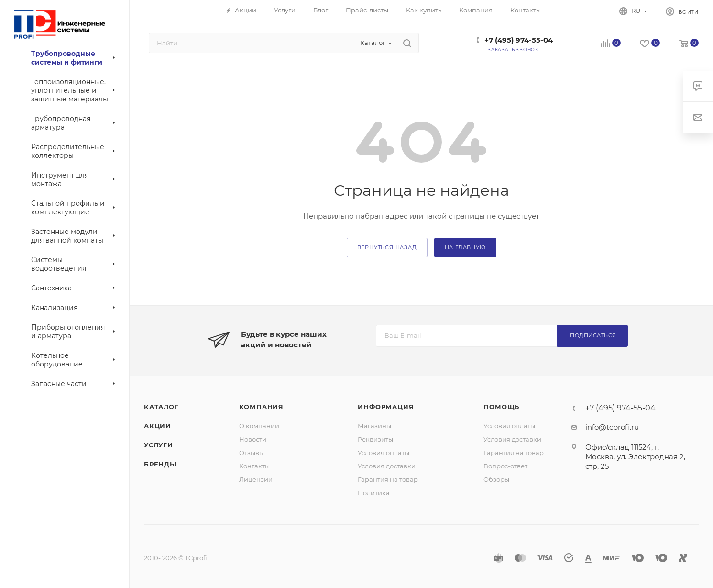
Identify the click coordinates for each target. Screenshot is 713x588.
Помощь (501, 407)
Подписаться (593, 335)
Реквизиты (375, 439)
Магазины (374, 426)
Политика (374, 493)
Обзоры (496, 479)
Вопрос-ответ (505, 466)
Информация (386, 407)
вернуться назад (387, 247)
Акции (158, 426)
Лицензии (256, 479)
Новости (253, 439)
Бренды (160, 464)
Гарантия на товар (388, 479)
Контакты (254, 466)
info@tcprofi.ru (612, 427)
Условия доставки (387, 466)
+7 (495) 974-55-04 (519, 40)
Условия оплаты (384, 453)
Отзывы (252, 453)
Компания (261, 407)
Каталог (161, 407)
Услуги (159, 445)
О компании (259, 426)
